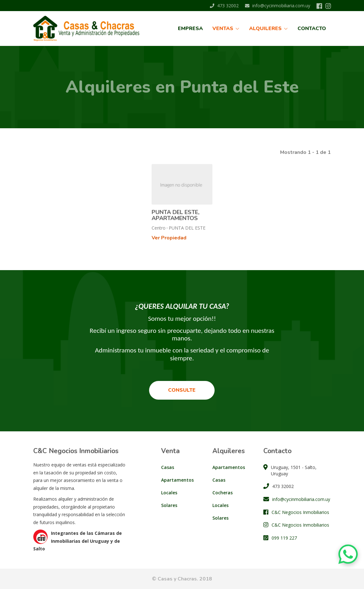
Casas (168, 467)
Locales (169, 493)
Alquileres (269, 28)
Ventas (226, 28)
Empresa (190, 28)
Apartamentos (177, 480)
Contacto (312, 28)
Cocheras (223, 493)
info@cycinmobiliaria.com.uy (278, 6)
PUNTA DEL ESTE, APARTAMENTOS (176, 215)
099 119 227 (284, 538)
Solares (169, 505)
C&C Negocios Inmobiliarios (300, 512)
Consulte (182, 390)
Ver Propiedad (169, 238)
